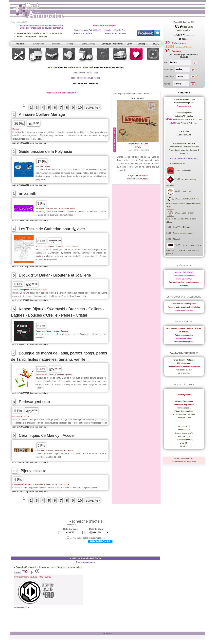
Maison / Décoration (67, 208)
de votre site (184, 147)
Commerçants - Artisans (22, 484)
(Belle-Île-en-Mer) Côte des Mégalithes (40, 33)
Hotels (47, 166)
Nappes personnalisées (183, 233)
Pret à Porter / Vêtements (54, 246)
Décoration (40, 208)
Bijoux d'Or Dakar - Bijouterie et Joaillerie (55, 275)
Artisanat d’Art (52, 208)
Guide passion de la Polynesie (45, 151)
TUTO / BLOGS (45, 577)
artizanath (27, 193)
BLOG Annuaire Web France (187, 123)
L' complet (184, 99)
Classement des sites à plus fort (187, 119)
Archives (184, 285)
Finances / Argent (21, 577)
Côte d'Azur (32, 37)
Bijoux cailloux (33, 471)
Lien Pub (184, 446)
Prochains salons (184, 418)
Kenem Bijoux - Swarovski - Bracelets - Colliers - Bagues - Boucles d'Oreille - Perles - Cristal (57, 312)
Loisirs (56, 331)
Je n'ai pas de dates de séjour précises (87, 538)
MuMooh (177, 239)
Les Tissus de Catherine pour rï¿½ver (52, 229)
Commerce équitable (64, 375)
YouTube (33, 577)
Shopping (64, 331)
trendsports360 (179, 163)
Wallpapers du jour (184, 370)
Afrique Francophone (21, 290)
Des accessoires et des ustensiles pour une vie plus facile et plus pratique (184, 249)
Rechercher (100, 542)
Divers (51, 375)
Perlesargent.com (34, 402)
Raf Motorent (187, 171)
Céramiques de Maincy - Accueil (47, 435)
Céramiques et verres (44, 450)
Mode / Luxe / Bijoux (39, 290)
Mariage (16, 129)
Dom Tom (39, 166)
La (184, 135)
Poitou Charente (72, 246)
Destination (71, 525)
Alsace (70, 450)
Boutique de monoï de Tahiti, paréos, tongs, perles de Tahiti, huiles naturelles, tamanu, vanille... (59, 356)
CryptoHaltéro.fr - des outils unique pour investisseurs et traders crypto (183, 203)
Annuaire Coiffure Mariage (42, 114)
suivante (93, 107)
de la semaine (184, 373)
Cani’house (187, 191)
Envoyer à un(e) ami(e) (184, 433)
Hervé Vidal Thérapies (182, 227)
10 (80, 107)
